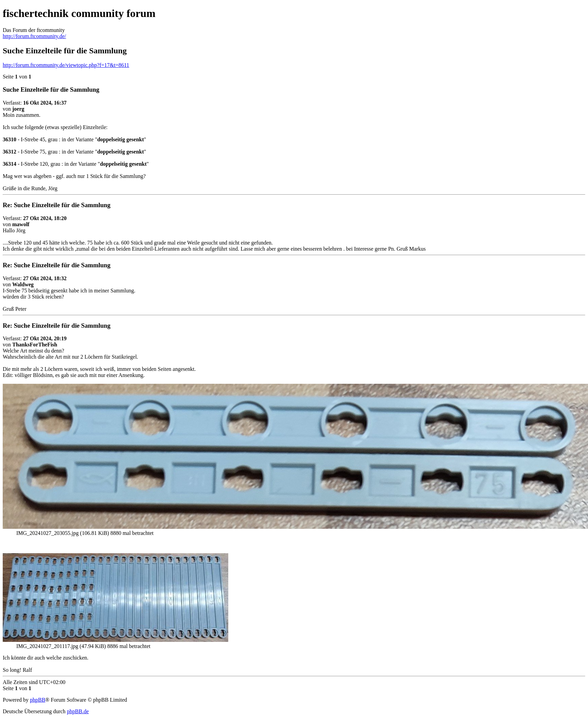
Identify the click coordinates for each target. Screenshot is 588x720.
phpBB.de (78, 711)
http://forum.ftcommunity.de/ (34, 36)
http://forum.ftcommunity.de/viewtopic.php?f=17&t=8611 (66, 65)
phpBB (38, 700)
